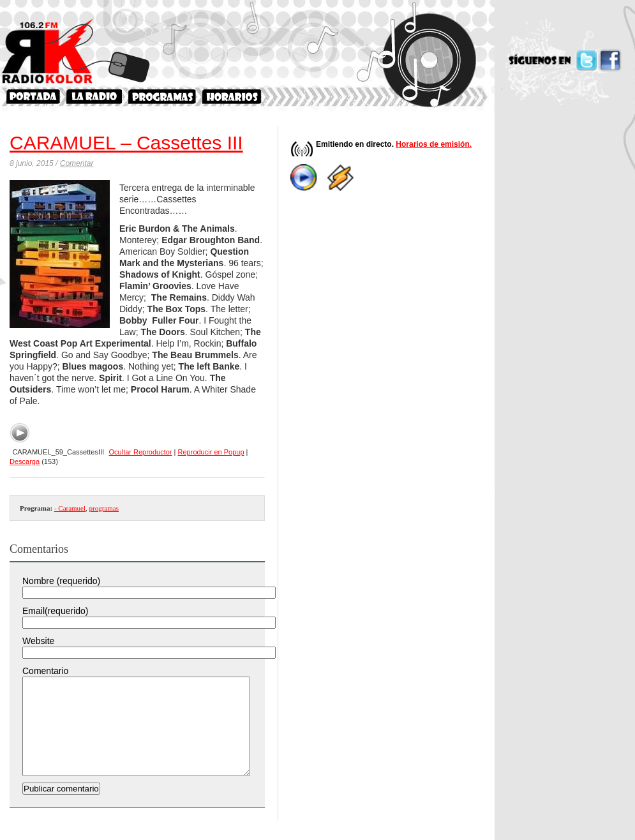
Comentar (77, 163)
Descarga (25, 461)
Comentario (45, 671)
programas (104, 508)
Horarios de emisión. (434, 144)
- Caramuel (70, 508)
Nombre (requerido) (61, 581)
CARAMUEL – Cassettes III (126, 143)
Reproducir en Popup (211, 452)
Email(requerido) (55, 611)
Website (38, 641)
